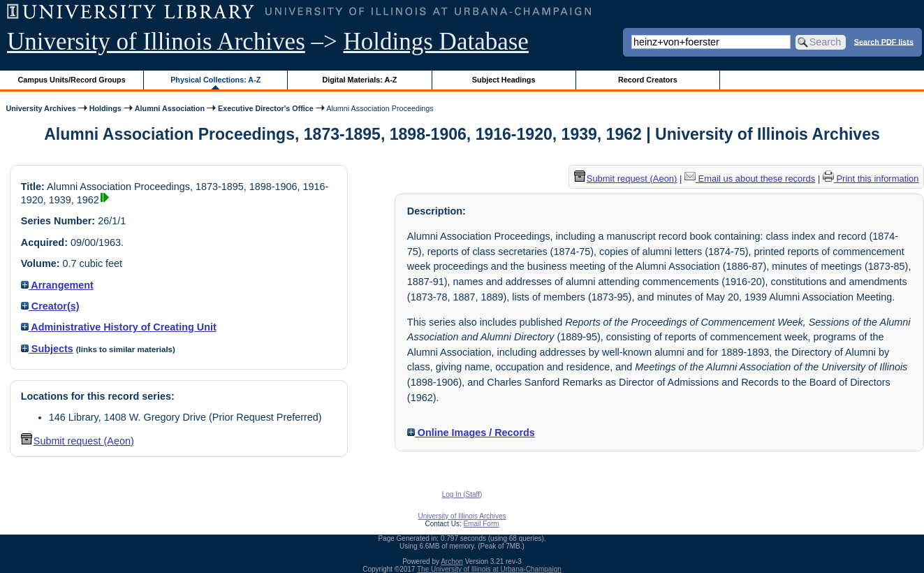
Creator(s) (50, 306)
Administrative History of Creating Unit (119, 327)
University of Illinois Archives (156, 42)
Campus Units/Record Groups (72, 80)
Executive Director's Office (266, 108)
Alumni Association (170, 108)
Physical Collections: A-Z (215, 80)
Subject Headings (504, 80)
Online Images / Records (471, 433)
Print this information (871, 179)
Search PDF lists (884, 41)
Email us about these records (750, 179)
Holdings (105, 108)
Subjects (47, 349)
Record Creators (648, 80)
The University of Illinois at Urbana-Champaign (489, 569)
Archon (452, 561)
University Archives (41, 108)
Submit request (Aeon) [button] (78, 441)
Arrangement (57, 285)
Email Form (481, 524)
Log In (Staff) (462, 494)
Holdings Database (436, 42)
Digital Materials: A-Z (359, 80)
